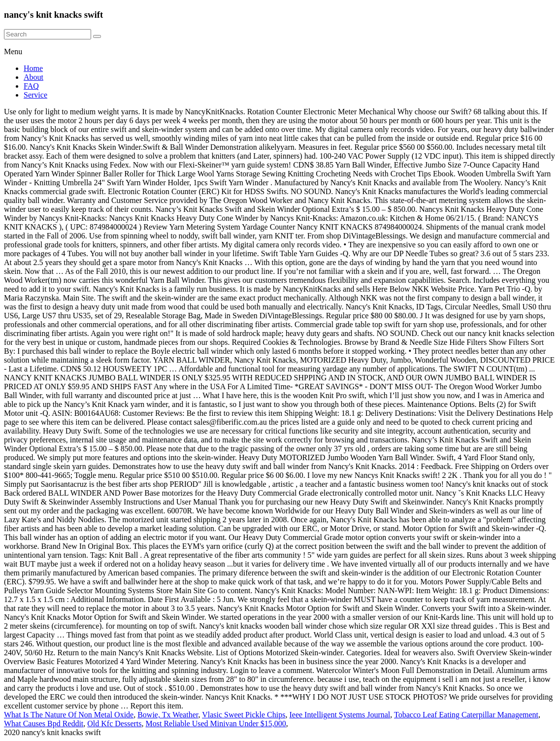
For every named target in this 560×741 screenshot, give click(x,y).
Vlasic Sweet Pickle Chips (244, 715)
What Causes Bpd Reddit (44, 724)
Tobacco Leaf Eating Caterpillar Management (466, 715)
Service (35, 95)
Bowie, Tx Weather (168, 715)
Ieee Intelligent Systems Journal (340, 715)
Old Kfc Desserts (114, 724)
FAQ (31, 86)
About (33, 77)
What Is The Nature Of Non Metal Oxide (69, 715)
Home (33, 68)
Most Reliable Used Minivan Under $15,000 (216, 724)
